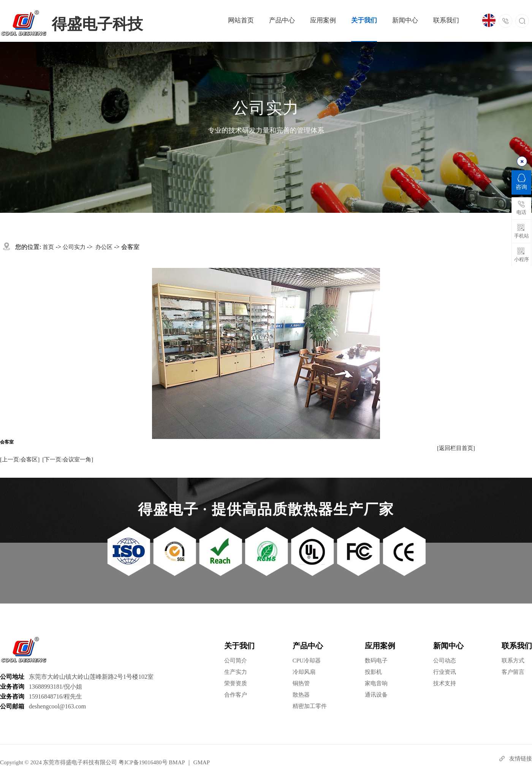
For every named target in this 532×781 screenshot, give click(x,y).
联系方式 (513, 661)
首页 (48, 247)
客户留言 (513, 672)
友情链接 (521, 759)
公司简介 (236, 661)
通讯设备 (376, 695)
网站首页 (241, 20)
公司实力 (74, 247)
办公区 (104, 247)
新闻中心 (405, 20)
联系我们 (446, 20)
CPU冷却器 (307, 661)
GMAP (202, 762)
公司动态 (445, 661)
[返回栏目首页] (456, 448)
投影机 (373, 672)
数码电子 (376, 661)
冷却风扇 (304, 672)
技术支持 (445, 683)
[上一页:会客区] (20, 459)
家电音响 (376, 683)
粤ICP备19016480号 (143, 762)
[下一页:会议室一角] (68, 459)
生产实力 (236, 672)
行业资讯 (445, 672)
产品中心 (282, 20)
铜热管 (301, 683)
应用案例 (323, 20)
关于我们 (364, 20)
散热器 (301, 695)
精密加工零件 (310, 706)
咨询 (521, 182)
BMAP (177, 762)
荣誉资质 (236, 683)
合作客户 (236, 695)
